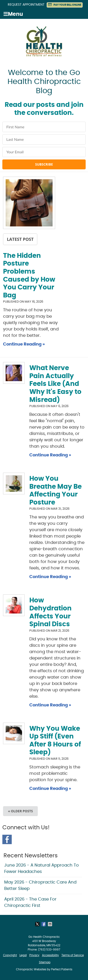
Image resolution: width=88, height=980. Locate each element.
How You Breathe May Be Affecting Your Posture (55, 491)
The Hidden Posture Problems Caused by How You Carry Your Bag (29, 276)
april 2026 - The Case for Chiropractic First (30, 903)
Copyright (10, 955)
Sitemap (45, 962)
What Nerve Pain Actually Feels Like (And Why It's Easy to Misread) (55, 384)
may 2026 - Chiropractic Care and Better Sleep (40, 886)
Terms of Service (73, 955)
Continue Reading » (24, 344)
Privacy (34, 955)
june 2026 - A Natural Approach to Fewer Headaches (42, 869)
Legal (23, 955)
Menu (13, 14)
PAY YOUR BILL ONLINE (65, 4)
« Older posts (20, 811)
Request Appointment (26, 5)
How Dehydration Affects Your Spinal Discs (50, 612)
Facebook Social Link (7, 839)
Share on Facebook (44, 924)
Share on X (38, 924)
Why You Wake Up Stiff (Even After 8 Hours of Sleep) (55, 741)
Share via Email (50, 924)
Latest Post (20, 239)
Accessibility (50, 955)
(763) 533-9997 (49, 950)
